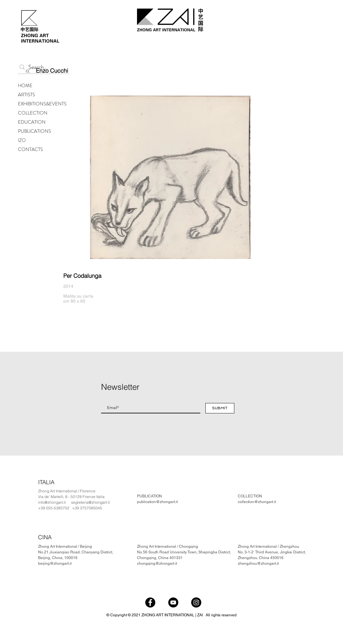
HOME (25, 86)
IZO (22, 140)
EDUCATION (32, 122)
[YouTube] (173, 602)
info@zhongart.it (52, 502)
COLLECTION (33, 113)
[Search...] (42, 67)
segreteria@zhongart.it (90, 502)
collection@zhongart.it (257, 502)
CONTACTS (30, 149)
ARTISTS (26, 95)
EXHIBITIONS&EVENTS (42, 104)
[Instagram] (196, 602)
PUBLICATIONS (34, 131)
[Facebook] (150, 602)
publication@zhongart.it (157, 502)
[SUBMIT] (220, 408)
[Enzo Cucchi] (73, 70)
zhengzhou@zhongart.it (258, 563)
